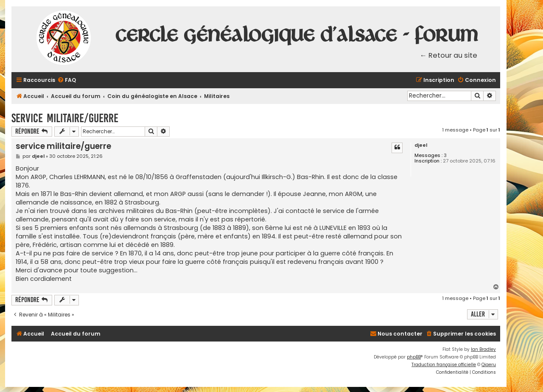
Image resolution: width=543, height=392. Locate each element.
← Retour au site (449, 55)
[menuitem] (67, 80)
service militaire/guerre (65, 118)
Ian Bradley (483, 349)
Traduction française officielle (444, 365)
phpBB (414, 357)
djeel (421, 145)
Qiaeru (489, 365)
